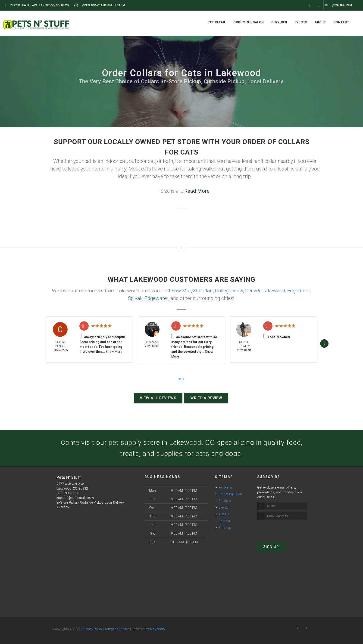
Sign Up (271, 547)
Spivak (135, 298)
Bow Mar (181, 291)
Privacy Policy (92, 629)
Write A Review (206, 398)
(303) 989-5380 (68, 493)
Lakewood (274, 291)
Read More (197, 191)
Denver (253, 291)
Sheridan (203, 291)
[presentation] (282, 529)
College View (229, 291)
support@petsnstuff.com (75, 498)
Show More (114, 352)
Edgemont (299, 291)
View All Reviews (158, 398)
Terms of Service (117, 629)
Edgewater (156, 298)
